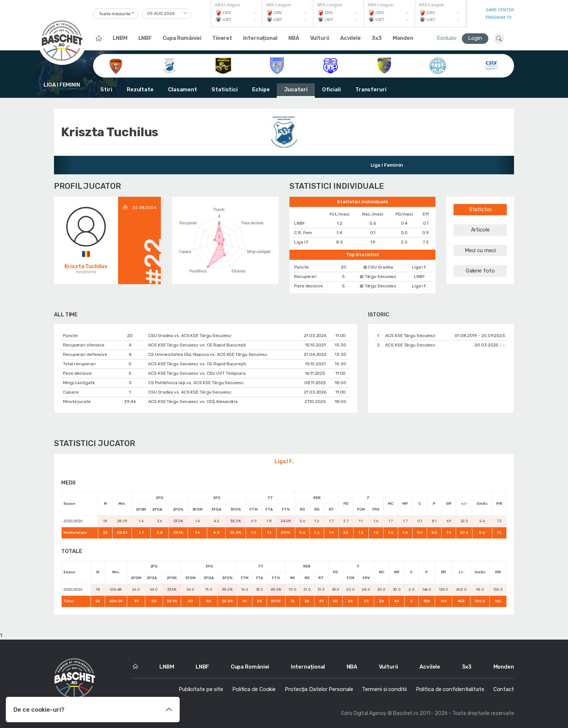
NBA (294, 38)
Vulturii (320, 38)
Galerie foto (480, 271)
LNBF (145, 38)
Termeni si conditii (384, 689)
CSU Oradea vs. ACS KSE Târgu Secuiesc (190, 336)
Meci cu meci (480, 250)
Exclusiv (447, 38)
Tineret (222, 38)
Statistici (225, 90)
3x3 (377, 38)
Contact (504, 689)
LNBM (120, 38)
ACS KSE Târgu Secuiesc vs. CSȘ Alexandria (193, 402)
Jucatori (296, 90)
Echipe (261, 90)
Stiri (106, 90)
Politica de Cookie (254, 689)
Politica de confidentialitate (450, 689)
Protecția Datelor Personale (319, 689)
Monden (403, 38)
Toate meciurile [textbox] (115, 14)
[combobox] (116, 14)
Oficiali (331, 90)
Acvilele (350, 38)
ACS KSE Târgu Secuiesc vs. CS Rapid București (197, 345)
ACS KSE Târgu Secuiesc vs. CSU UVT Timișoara (197, 373)
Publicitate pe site (201, 689)
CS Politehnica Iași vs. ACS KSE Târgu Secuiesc (196, 383)
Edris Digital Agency (364, 713)
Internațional (260, 38)
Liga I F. (284, 461)
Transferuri (371, 90)
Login (475, 38)
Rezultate (140, 90)
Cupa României (182, 38)
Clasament (183, 90)
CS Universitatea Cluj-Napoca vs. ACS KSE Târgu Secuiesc (208, 354)
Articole (480, 230)
